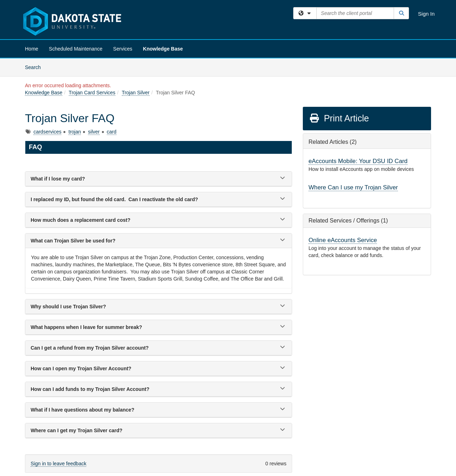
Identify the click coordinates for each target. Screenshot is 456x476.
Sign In (426, 14)
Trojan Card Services (92, 93)
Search (35, 67)
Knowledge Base (163, 49)
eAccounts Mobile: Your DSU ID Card (358, 161)
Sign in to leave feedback (58, 464)
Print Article (339, 118)
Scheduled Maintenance (76, 49)
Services (123, 49)
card (112, 132)
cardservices (48, 132)
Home (32, 49)
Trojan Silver (136, 93)
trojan (75, 132)
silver (94, 132)
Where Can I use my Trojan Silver (353, 187)
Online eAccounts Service (343, 240)
